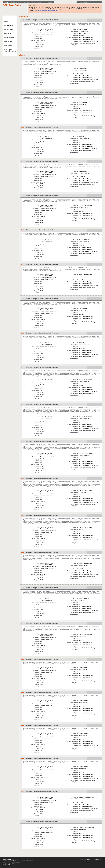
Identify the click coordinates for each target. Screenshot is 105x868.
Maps (40, 2)
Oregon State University (12, 2)
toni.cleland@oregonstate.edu (48, 10)
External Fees (9, 25)
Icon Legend (8, 50)
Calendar (27, 2)
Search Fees (8, 46)
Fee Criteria (8, 42)
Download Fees (9, 38)
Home (80, 2)
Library (34, 2)
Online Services (48, 2)
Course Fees (9, 34)
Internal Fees (9, 29)
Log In (87, 2)
